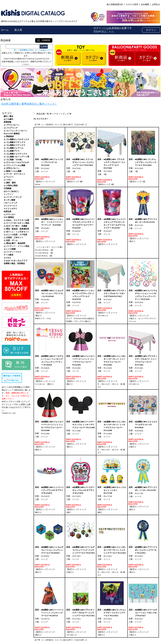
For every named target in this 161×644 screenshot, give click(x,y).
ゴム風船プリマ (13, 151)
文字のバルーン (13, 168)
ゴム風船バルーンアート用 (18, 157)
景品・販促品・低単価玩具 (18, 229)
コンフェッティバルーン (17, 131)
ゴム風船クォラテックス (17, 154)
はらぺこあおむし (11, 191)
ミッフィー (8, 194)
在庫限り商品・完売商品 (14, 263)
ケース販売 (8, 255)
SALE (9, 258)
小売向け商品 (12, 186)
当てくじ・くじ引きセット (18, 232)
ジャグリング (12, 128)
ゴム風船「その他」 (15, 160)
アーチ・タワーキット (16, 174)
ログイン (151, 30)
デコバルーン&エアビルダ (17, 162)
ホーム (5, 30)
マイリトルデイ (10, 209)
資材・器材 (11, 183)
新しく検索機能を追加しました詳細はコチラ (33, 50)
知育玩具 (8, 212)
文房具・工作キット (15, 237)
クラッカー (11, 214)
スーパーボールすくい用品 (18, 223)
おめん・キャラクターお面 (18, 220)
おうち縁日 (8, 119)
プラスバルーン (13, 125)
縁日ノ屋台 (8, 116)
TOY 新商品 (9, 217)
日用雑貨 (8, 188)
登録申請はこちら (104, 32)
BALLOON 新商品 (12, 134)
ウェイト (10, 177)
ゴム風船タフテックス (16, 142)
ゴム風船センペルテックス (18, 139)
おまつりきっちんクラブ (17, 261)
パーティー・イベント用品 (18, 246)
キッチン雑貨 (9, 200)
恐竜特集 (8, 122)
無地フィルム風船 (14, 171)
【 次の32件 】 (81, 125)
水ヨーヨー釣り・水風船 (17, 226)
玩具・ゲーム (12, 240)
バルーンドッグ (10, 203)
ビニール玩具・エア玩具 (17, 235)
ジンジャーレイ (10, 206)
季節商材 (10, 136)
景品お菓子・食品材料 (16, 243)
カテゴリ (7, 113)
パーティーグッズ (14, 197)
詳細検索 (44, 40)
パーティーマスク (14, 252)
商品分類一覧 (43, 114)
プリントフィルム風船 (16, 165)
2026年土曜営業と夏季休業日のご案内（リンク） (29, 104)
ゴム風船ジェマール (15, 148)
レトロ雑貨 (11, 249)
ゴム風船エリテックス (16, 145)
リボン (9, 180)
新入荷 (18, 30)
